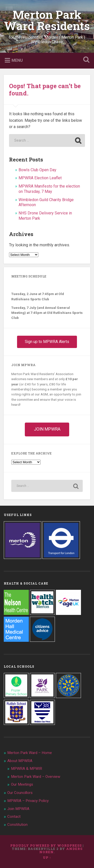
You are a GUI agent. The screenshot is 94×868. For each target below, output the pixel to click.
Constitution (17, 825)
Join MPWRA (18, 809)
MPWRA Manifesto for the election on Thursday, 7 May (49, 189)
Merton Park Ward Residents (47, 20)
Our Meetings (22, 784)
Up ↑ (47, 857)
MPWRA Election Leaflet (40, 178)
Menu (17, 60)
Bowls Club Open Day (37, 170)
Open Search (85, 60)
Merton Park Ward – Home (30, 753)
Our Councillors (20, 793)
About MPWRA (20, 761)
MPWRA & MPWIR (27, 769)
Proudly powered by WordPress (46, 845)
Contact (14, 817)
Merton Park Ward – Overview (36, 777)
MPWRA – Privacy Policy (28, 801)
